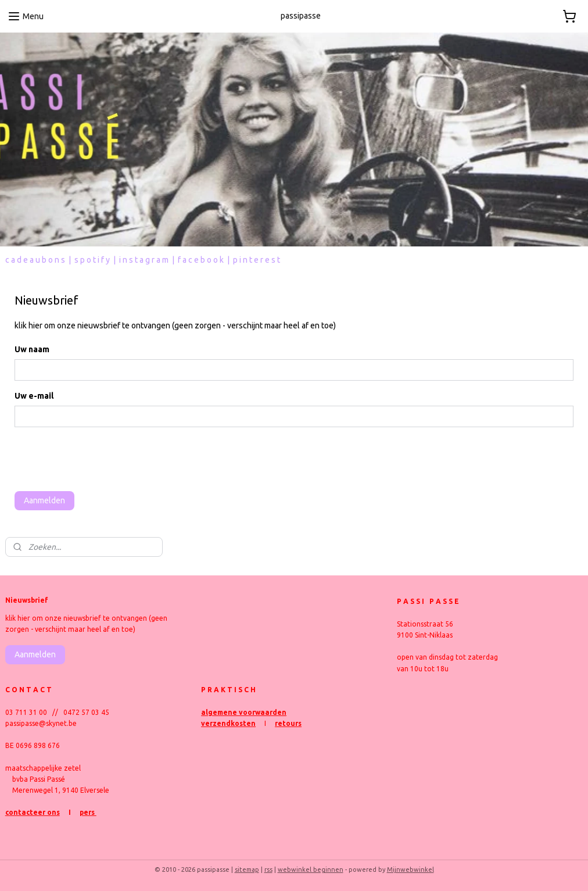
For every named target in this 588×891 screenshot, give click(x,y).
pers (88, 812)
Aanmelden (44, 500)
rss (268, 869)
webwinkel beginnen (311, 869)
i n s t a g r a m (144, 260)
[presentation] (103, 459)
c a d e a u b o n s (35, 260)
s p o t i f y (92, 260)
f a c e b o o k (201, 260)
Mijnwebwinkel (410, 869)
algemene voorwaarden (244, 712)
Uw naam (32, 349)
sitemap (247, 869)
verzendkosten (228, 723)
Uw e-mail (34, 396)
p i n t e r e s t (257, 260)
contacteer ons (33, 812)
